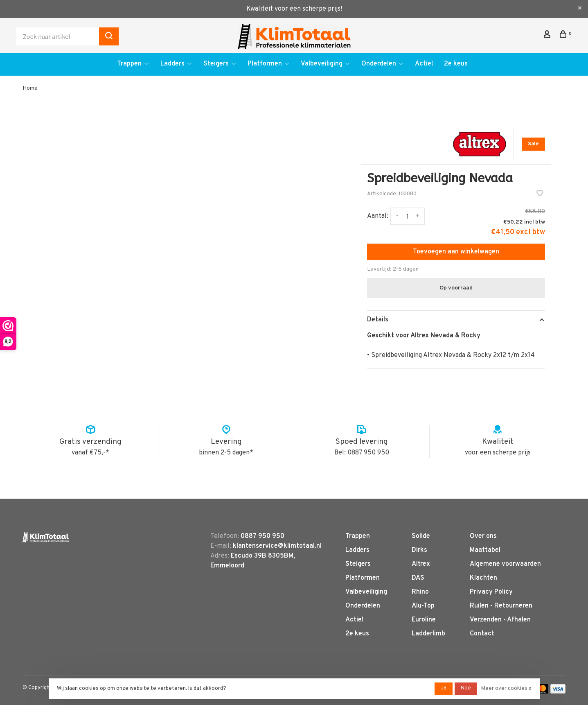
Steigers (216, 64)
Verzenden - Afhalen (500, 620)
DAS (418, 578)
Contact (482, 634)
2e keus (456, 64)
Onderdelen (379, 64)
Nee (466, 688)
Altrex (421, 564)
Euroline (424, 620)
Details (378, 320)
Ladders (172, 64)
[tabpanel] (194, 254)
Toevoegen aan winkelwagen (456, 252)
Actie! (424, 64)
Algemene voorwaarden (505, 564)
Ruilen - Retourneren (501, 606)
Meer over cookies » (506, 689)
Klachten (483, 578)
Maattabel (485, 550)
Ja (444, 688)
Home (30, 88)
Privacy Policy (491, 592)
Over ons (483, 536)
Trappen (129, 64)
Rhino (420, 592)
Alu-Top (423, 606)
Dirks (419, 550)
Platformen (265, 64)
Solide (421, 536)
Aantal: (378, 216)
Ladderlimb (428, 634)
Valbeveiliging (322, 64)
